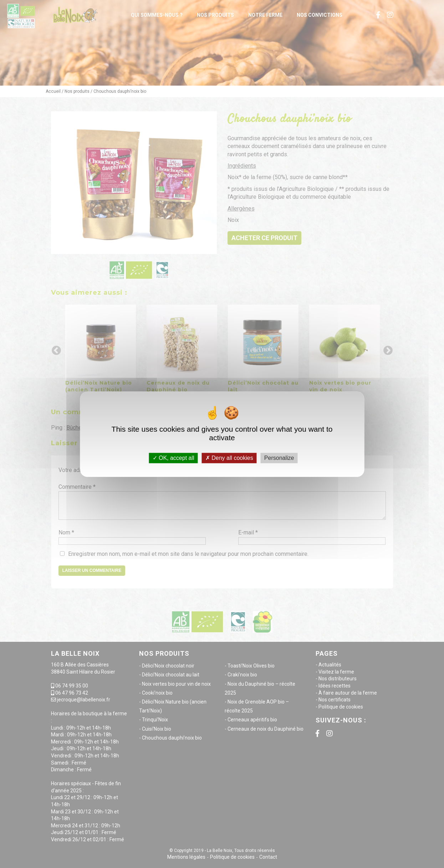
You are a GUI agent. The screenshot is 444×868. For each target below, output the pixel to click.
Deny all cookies (229, 458)
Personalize (279, 458)
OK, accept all (173, 458)
